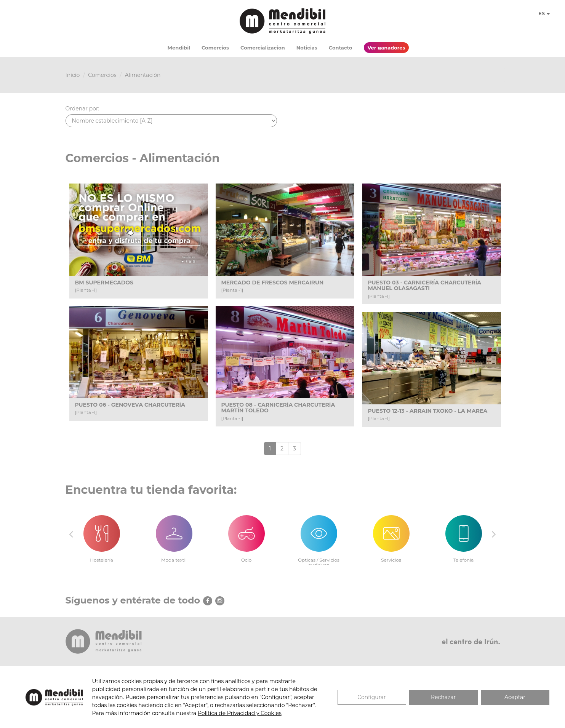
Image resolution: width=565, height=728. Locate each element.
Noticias (307, 48)
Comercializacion (263, 48)
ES (544, 14)
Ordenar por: (82, 109)
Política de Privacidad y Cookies (240, 713)
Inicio (73, 75)
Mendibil (179, 48)
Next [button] (494, 534)
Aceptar (515, 697)
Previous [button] (71, 534)
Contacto (341, 48)
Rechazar (443, 697)
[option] (102, 534)
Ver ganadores (387, 48)
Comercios (215, 48)
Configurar (371, 697)
